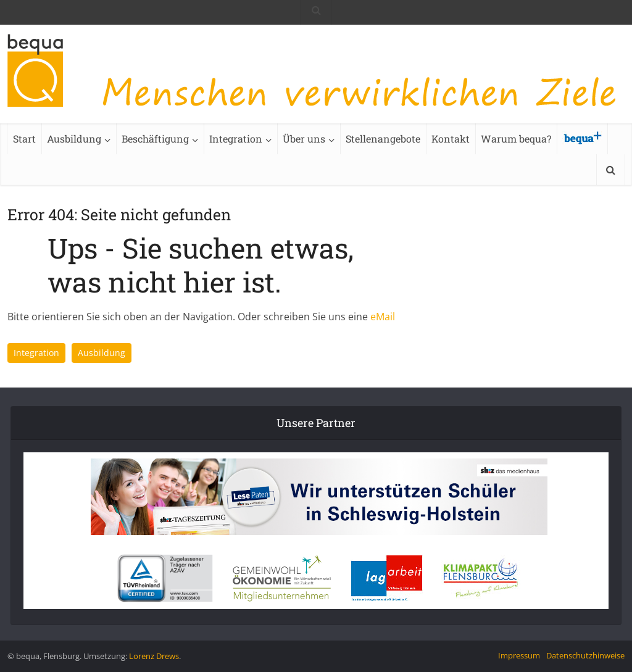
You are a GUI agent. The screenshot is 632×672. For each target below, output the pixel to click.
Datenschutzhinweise (585, 655)
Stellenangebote (383, 139)
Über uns (304, 139)
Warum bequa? (516, 139)
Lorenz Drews (154, 656)
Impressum (519, 655)
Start (24, 139)
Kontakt (451, 139)
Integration (236, 139)
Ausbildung (74, 139)
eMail (383, 317)
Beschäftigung (155, 139)
